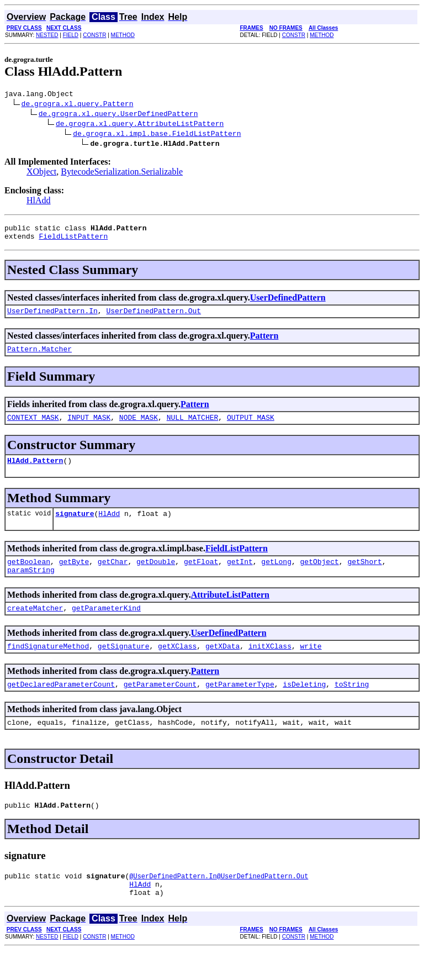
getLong (276, 576)
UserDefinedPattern (288, 302)
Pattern (264, 342)
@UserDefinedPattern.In (173, 902)
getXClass (177, 666)
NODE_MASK (139, 427)
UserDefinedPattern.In (52, 317)
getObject (320, 576)
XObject (41, 173)
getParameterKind (106, 626)
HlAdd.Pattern (35, 472)
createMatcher (35, 626)
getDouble (156, 576)
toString (352, 705)
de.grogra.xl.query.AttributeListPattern (140, 125)
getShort (364, 576)
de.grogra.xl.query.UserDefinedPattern (118, 115)
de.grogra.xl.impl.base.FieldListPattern (157, 135)
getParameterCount (160, 705)
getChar (113, 576)
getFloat (201, 576)
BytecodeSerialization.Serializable (122, 173)
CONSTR (94, 35)
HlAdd (39, 202)
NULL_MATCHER (193, 427)
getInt (240, 576)
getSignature (124, 666)
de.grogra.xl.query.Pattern (78, 105)
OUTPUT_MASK (251, 427)
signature (75, 526)
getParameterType (240, 705)
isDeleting (304, 705)
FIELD (71, 35)
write (311, 666)
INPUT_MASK (89, 427)
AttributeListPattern (230, 611)
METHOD (123, 35)
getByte (74, 576)
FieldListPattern (73, 241)
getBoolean (29, 576)
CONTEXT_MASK (33, 427)
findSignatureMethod (48, 666)
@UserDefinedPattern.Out (263, 902)
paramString (31, 586)
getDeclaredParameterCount (61, 705)
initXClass (270, 666)
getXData (222, 666)
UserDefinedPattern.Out (153, 317)
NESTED (47, 35)
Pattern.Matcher (39, 357)
